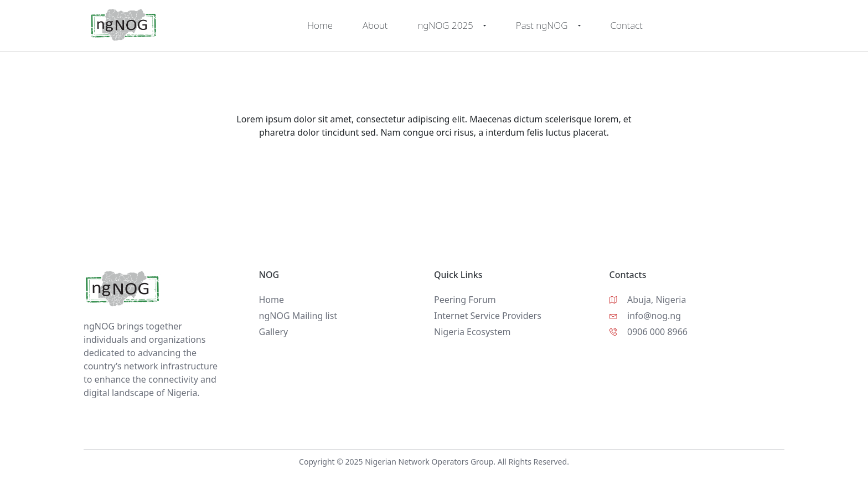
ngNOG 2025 (451, 25)
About (375, 25)
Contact (627, 25)
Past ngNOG (548, 25)
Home (320, 25)
